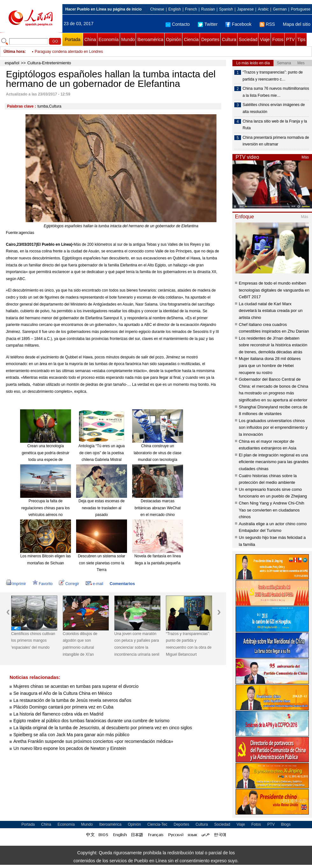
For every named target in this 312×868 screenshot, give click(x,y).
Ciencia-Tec (157, 824)
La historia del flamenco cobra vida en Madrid (58, 714)
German (280, 9)
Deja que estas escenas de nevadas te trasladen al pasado (102, 508)
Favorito (43, 584)
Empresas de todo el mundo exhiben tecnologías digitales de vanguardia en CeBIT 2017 (274, 290)
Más (305, 157)
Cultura (229, 39)
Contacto (178, 24)
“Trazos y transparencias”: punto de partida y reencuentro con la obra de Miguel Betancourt (189, 644)
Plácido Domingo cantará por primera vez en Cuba (63, 707)
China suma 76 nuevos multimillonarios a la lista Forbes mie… (276, 92)
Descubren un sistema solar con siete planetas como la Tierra (102, 563)
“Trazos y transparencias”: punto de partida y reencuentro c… (273, 76)
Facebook (238, 24)
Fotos (278, 39)
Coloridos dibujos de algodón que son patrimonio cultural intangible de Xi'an (80, 644)
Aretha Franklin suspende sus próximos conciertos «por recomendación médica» (93, 741)
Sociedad (248, 39)
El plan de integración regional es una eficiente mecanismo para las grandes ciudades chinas (274, 462)
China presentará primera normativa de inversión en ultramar (276, 141)
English (175, 9)
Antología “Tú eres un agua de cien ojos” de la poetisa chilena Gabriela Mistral (101, 453)
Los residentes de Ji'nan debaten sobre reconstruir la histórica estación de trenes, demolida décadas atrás (273, 345)
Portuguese (301, 9)
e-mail (95, 584)
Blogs (286, 824)
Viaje (265, 39)
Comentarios (122, 584)
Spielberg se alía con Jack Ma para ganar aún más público (71, 735)
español (12, 63)
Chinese (157, 9)
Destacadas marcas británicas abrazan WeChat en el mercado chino (158, 508)
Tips (301, 39)
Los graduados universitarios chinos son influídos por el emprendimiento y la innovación (273, 427)
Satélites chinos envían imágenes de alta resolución (274, 108)
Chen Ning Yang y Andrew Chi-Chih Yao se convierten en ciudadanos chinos (271, 510)
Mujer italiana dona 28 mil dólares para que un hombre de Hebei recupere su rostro (270, 365)
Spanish (226, 9)
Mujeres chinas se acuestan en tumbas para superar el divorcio (76, 686)
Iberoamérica (150, 39)
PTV (290, 39)
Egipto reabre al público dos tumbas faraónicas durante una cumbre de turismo (91, 721)
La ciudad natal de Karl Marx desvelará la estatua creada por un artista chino (271, 311)
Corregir (69, 584)
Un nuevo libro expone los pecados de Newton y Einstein (70, 748)
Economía (109, 39)
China (90, 39)
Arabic (263, 9)
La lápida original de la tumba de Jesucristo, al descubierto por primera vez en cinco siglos (103, 728)
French (191, 9)
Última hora (14, 52)
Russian (208, 9)
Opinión (174, 39)
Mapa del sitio (297, 24)
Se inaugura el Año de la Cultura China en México (63, 693)
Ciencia (191, 39)
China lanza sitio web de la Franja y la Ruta (275, 125)
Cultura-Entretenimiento (49, 63)
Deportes (210, 39)
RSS (267, 24)
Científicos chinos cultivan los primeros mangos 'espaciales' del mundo (33, 641)
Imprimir (16, 584)
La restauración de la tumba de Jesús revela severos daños (72, 700)
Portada (72, 39)
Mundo (128, 39)
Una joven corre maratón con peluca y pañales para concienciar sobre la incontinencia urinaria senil (137, 644)
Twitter (208, 24)
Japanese (245, 9)
